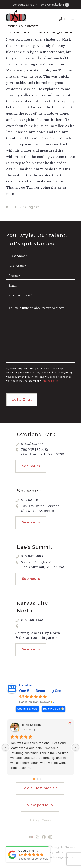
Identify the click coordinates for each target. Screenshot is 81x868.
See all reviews (27, 709)
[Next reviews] (75, 747)
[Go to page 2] (40, 779)
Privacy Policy (53, 852)
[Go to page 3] (44, 779)
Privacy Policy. (50, 381)
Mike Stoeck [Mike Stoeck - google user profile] (31, 725)
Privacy (35, 820)
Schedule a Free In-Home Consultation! (41, 5)
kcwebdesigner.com (60, 857)
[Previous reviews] (6, 747)
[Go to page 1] (37, 779)
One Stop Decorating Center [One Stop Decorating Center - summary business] (43, 691)
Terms (47, 820)
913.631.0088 (43, 10)
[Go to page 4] (47, 779)
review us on (52, 709)
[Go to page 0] (34, 779)
